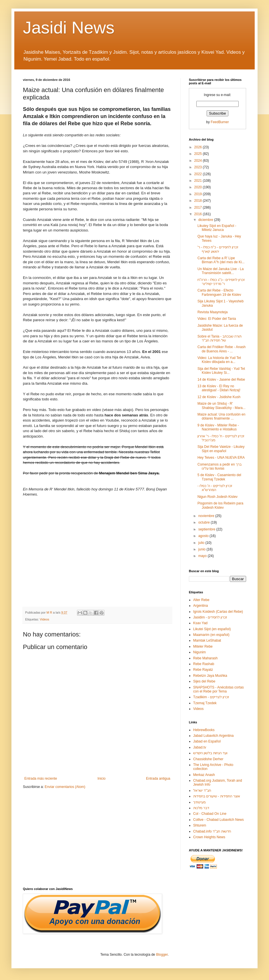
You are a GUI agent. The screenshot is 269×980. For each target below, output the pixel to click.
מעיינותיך (199, 802)
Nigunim (199, 652)
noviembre (207, 516)
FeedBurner (220, 122)
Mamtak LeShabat (207, 640)
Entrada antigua (158, 779)
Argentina (200, 606)
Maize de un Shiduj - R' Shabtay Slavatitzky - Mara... (221, 406)
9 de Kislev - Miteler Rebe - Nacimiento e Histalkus (218, 427)
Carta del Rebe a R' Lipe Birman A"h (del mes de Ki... (221, 260)
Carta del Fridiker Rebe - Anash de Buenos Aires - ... (221, 349)
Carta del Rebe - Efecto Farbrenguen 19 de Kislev (219, 292)
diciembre (206, 220)
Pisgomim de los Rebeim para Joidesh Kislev (220, 505)
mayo (203, 556)
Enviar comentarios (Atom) (65, 787)
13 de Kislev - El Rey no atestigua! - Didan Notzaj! (219, 388)
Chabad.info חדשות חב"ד (212, 831)
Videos (44, 619)
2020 (199, 187)
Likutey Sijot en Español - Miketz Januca (217, 228)
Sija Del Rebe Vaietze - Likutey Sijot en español (221, 449)
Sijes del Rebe (204, 681)
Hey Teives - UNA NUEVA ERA (221, 458)
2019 (199, 194)
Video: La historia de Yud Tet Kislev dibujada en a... (219, 360)
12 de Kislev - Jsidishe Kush (219, 397)
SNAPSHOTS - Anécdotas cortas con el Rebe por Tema (218, 689)
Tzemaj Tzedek (205, 703)
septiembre (207, 529)
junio (202, 549)
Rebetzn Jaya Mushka (210, 676)
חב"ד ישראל (202, 791)
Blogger (162, 955)
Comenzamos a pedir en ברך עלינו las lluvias (219, 466)
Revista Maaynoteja (212, 312)
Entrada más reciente (41, 779)
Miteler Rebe (203, 646)
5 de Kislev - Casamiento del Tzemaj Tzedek (219, 477)
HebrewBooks (204, 730)
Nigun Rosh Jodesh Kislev (217, 497)
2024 (199, 161)
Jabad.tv (200, 747)
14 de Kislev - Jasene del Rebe (221, 380)
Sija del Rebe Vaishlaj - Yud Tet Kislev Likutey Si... (221, 371)
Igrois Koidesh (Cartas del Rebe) (218, 612)
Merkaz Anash (204, 775)
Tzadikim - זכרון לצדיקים (211, 697)
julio (202, 543)
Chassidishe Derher (208, 759)
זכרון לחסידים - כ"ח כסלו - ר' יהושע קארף (218, 249)
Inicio (102, 779)
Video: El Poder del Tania (217, 319)
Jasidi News (69, 28)
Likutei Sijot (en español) (212, 629)
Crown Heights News (209, 837)
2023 (199, 167)
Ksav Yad (200, 623)
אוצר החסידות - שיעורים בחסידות (217, 796)
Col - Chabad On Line (210, 814)
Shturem (200, 825)
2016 (199, 214)
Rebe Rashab (204, 664)
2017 (199, 207)
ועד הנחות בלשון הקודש (210, 753)
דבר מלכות (201, 808)
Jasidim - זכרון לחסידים (210, 617)
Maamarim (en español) (211, 635)
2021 (199, 181)
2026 (199, 147)
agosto (204, 536)
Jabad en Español (207, 741)
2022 (199, 174)
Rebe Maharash (205, 658)
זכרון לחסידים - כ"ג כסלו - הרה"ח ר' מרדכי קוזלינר (221, 282)
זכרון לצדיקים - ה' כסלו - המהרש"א (215, 488)
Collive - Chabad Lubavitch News (218, 820)
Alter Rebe (201, 600)
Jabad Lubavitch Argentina (213, 736)
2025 (199, 154)
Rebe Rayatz (203, 670)
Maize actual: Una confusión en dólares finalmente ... (221, 416)
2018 (199, 201)
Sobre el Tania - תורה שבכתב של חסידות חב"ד (219, 338)
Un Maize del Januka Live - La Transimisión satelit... (220, 271)
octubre (204, 522)
